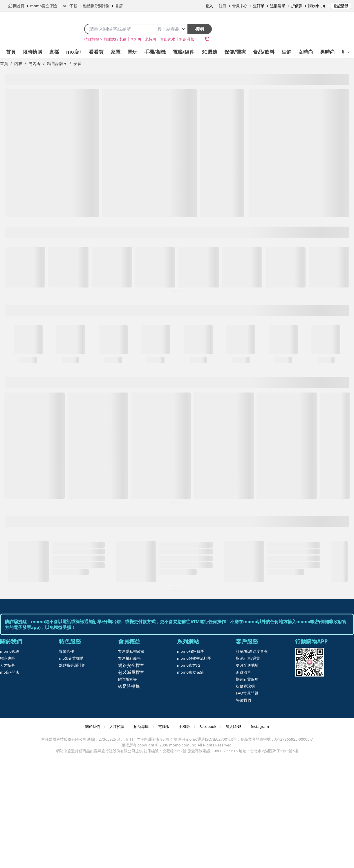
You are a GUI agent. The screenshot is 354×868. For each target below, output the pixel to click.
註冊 (223, 6)
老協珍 (151, 39)
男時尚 (327, 52)
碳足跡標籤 (129, 686)
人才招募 (8, 665)
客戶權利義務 (129, 658)
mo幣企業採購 (71, 658)
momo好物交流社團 (194, 658)
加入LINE (233, 726)
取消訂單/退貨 (248, 658)
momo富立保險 (190, 672)
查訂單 (259, 6)
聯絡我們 (243, 700)
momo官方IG (189, 665)
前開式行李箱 (115, 39)
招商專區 (8, 658)
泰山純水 (168, 39)
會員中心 (240, 6)
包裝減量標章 (131, 672)
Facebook (208, 726)
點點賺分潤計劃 (72, 665)
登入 (209, 6)
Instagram (260, 726)
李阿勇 (136, 39)
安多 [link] (77, 63)
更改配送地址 (247, 665)
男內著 (35, 63)
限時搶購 (32, 52)
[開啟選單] (349, 52)
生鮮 (286, 52)
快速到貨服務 (247, 679)
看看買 (96, 52)
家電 (115, 52)
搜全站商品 (171, 29)
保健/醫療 (235, 52)
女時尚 (306, 52)
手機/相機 (155, 52)
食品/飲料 (264, 52)
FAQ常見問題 (247, 693)
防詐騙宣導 (128, 679)
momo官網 (10, 651)
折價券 (297, 6)
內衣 (18, 63)
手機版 (184, 726)
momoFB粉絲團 (191, 651)
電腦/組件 (184, 52)
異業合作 (66, 651)
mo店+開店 (10, 672)
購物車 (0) (317, 6)
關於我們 (93, 726)
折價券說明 (245, 686)
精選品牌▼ (57, 63)
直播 (54, 52)
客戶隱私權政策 (131, 651)
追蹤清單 (278, 6)
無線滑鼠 (187, 39)
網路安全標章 (131, 665)
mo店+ (74, 52)
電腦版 (164, 726)
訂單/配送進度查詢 (252, 651)
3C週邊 (209, 52)
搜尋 (200, 29)
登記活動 (341, 6)
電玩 (132, 52)
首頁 (11, 52)
